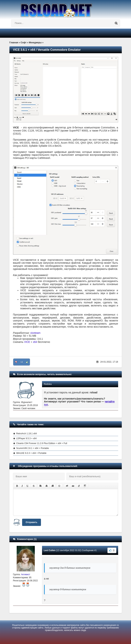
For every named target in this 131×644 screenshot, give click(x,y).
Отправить (32, 522)
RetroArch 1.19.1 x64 (27, 434)
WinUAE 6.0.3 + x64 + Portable (31, 453)
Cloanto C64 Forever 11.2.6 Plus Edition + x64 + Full (42, 443)
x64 (35, 342)
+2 (21, 362)
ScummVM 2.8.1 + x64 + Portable (33, 448)
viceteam (35, 333)
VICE (27, 342)
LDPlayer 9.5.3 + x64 (26, 438)
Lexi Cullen (50, 550)
